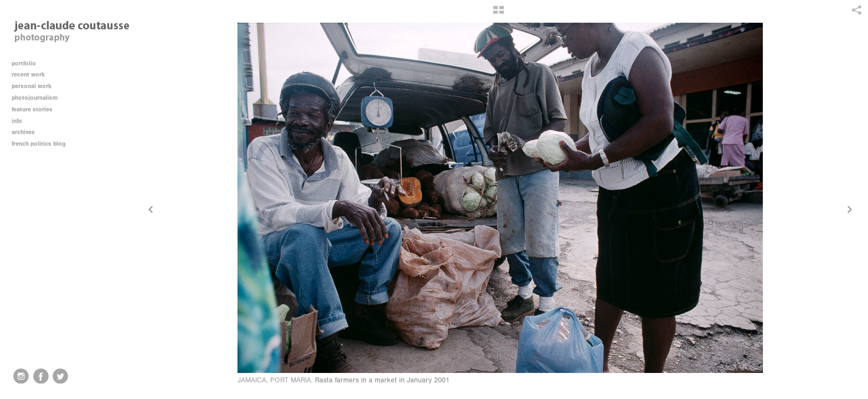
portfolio (24, 63)
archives (27, 132)
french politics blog (38, 144)
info (21, 121)
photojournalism (38, 98)
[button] (498, 14)
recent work (32, 75)
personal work (35, 86)
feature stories (36, 109)
